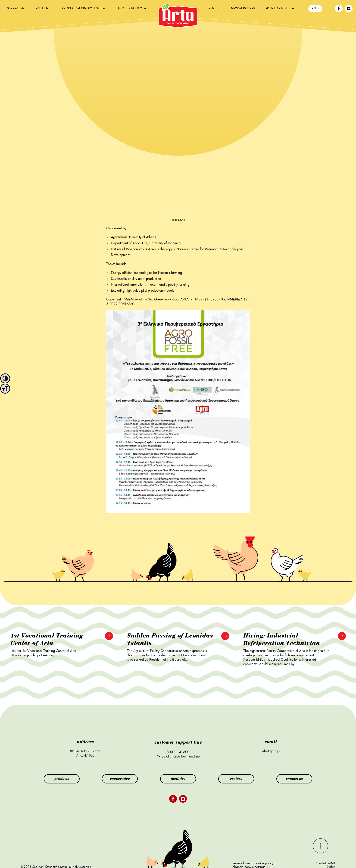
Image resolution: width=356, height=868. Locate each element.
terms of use (241, 863)
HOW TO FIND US (278, 9)
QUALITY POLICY (130, 9)
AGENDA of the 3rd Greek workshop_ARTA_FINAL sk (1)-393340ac (175, 300)
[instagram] (349, 11)
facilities (43, 9)
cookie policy (264, 863)
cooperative (14, 9)
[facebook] (339, 11)
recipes (236, 779)
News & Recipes (243, 9)
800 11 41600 (178, 752)
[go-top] (320, 853)
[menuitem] (14, 9)
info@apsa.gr (271, 751)
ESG (212, 9)
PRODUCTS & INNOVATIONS (81, 9)
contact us (294, 779)
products (62, 779)
